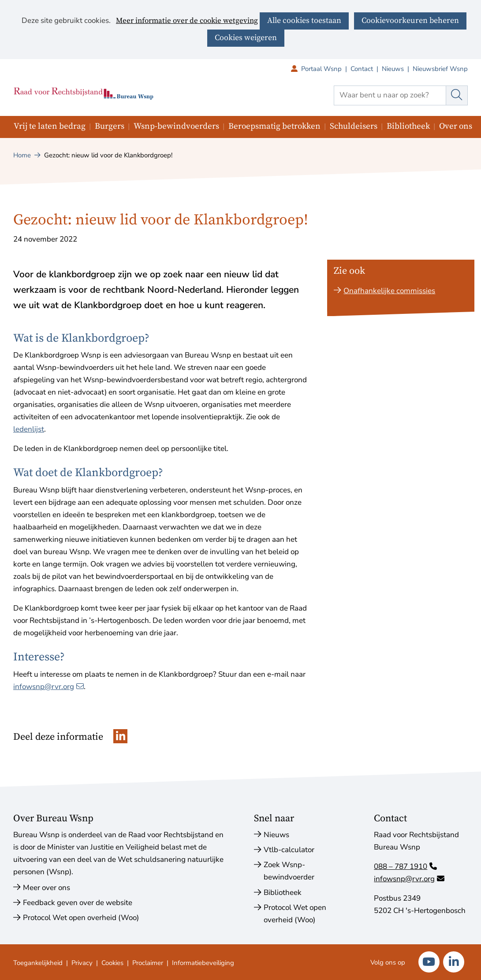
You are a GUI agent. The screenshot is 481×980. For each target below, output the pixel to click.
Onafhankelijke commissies (389, 291)
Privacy (82, 963)
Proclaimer (148, 963)
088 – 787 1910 (405, 866)
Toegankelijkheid (38, 963)
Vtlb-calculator (289, 850)
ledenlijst (29, 429)
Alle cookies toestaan (304, 20)
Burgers (110, 126)
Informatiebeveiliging (203, 963)
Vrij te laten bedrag (50, 126)
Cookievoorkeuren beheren (410, 20)
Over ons (456, 126)
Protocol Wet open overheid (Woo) (81, 918)
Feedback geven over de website (78, 903)
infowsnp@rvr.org (48, 687)
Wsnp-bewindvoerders (176, 126)
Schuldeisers (354, 126)
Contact (362, 69)
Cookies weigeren (246, 38)
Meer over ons (47, 888)
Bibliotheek (408, 126)
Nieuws (393, 69)
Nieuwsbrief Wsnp (440, 69)
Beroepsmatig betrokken (274, 126)
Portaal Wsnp (326, 69)
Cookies (112, 963)
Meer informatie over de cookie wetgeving (187, 21)
